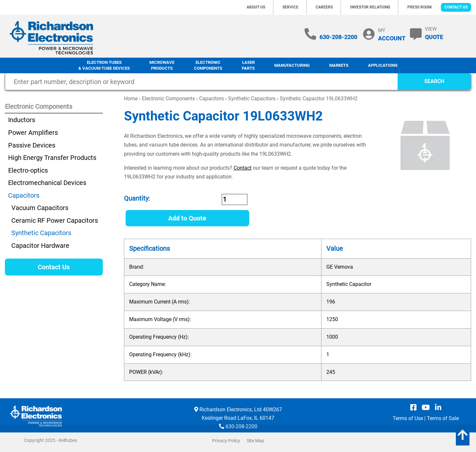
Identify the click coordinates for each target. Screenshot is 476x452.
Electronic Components (208, 65)
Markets (339, 65)
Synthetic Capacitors (252, 99)
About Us (256, 7)
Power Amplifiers (33, 133)
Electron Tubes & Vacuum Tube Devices (104, 65)
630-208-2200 (338, 37)
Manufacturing (292, 65)
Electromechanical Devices (47, 183)
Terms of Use (408, 418)
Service (290, 7)
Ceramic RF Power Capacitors (55, 220)
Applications (383, 65)
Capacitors (211, 99)
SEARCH (434, 81)
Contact (243, 168)
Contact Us (456, 7)
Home (131, 99)
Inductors (22, 120)
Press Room (420, 7)
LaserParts (248, 65)
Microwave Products (162, 65)
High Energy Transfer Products (52, 158)
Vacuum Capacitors (40, 208)
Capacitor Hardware (40, 246)
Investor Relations (370, 7)
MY (392, 34)
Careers (324, 7)
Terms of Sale (443, 418)
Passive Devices (32, 145)
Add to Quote (187, 218)
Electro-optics (28, 170)
